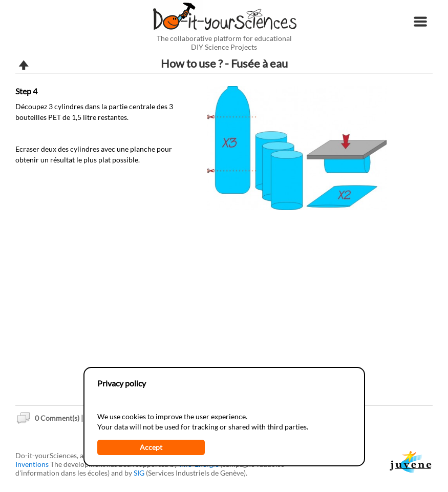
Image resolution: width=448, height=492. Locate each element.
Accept (151, 447)
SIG (139, 473)
